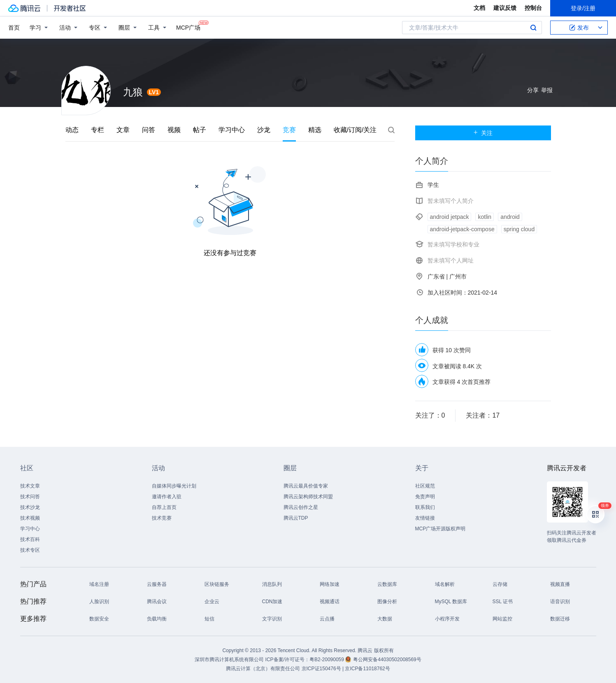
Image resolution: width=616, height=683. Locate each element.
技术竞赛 (162, 518)
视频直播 (560, 584)
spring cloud (519, 229)
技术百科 (30, 539)
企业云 (212, 602)
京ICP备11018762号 (367, 669)
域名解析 (445, 584)
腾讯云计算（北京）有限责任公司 (263, 669)
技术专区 (30, 550)
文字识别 (272, 619)
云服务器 (157, 584)
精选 (315, 130)
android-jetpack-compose (462, 229)
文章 (123, 130)
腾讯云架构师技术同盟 (308, 497)
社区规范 (425, 486)
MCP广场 (188, 27)
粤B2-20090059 (327, 660)
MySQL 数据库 (451, 602)
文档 (479, 8)
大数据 (385, 619)
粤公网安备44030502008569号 (387, 660)
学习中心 (232, 130)
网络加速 (330, 584)
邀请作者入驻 (167, 497)
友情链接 (425, 518)
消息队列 (272, 584)
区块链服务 (217, 584)
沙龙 (264, 130)
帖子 (200, 130)
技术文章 (30, 486)
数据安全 (99, 619)
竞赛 (289, 130)
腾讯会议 (157, 602)
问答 (149, 130)
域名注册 (99, 584)
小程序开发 (447, 619)
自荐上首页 (164, 507)
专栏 (98, 130)
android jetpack (450, 217)
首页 (14, 28)
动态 (72, 130)
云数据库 (387, 584)
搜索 (533, 28)
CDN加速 (272, 602)
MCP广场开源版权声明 (440, 529)
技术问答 (30, 497)
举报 (547, 90)
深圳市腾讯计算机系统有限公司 (229, 660)
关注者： (483, 415)
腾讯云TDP (296, 518)
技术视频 (30, 518)
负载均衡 (157, 619)
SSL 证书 (503, 602)
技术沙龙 (30, 507)
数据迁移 (560, 619)
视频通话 (330, 602)
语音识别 (560, 602)
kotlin (485, 217)
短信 (209, 619)
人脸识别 (99, 602)
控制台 (533, 8)
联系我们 (425, 507)
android (510, 217)
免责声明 (425, 497)
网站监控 (502, 619)
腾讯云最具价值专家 (306, 486)
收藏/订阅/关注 (355, 130)
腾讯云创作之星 (301, 507)
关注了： (430, 415)
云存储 (500, 584)
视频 (174, 130)
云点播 (327, 619)
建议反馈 (505, 8)
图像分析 (387, 602)
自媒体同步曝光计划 (174, 486)
